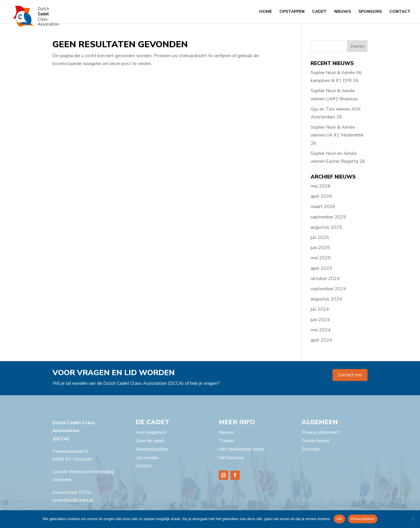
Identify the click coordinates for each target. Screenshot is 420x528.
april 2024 (321, 340)
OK (339, 519)
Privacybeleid (363, 519)
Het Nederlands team (241, 449)
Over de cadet (150, 441)
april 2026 (321, 196)
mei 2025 (321, 258)
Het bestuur (231, 458)
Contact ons (350, 375)
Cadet (319, 12)
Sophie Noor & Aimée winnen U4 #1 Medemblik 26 (337, 135)
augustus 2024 (326, 299)
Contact (400, 12)
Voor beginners (151, 432)
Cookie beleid (315, 441)
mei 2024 (321, 330)
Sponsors (370, 12)
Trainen (226, 441)
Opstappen (292, 12)
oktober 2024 (325, 279)
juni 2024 (320, 320)
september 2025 (328, 217)
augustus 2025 (326, 227)
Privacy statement (321, 432)
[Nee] (413, 519)
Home (266, 12)
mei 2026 (321, 186)
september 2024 (328, 289)
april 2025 (321, 268)
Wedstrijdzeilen (152, 449)
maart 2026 (323, 207)
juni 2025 (320, 248)
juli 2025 (320, 237)
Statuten (311, 449)
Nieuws (343, 12)
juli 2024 (320, 309)
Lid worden (147, 458)
